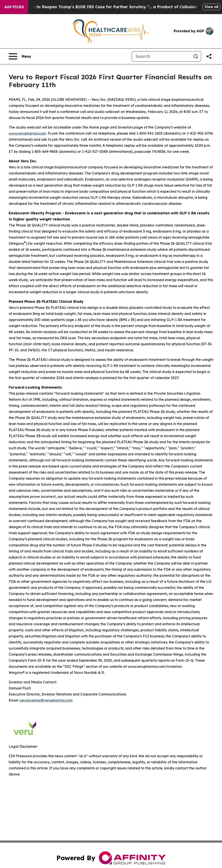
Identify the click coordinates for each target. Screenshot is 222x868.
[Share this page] (209, 56)
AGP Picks (14, 7)
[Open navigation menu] (20, 56)
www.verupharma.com (27, 133)
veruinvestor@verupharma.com (46, 700)
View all (211, 7)
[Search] (161, 56)
